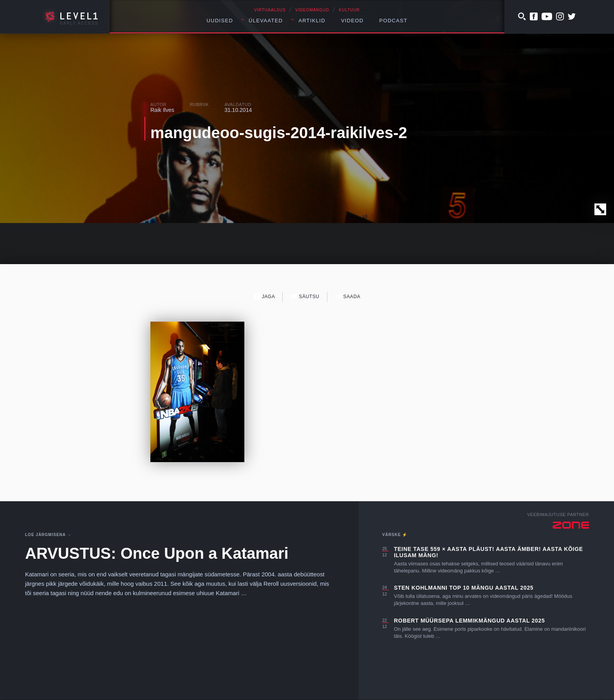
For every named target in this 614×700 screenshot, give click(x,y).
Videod (352, 21)
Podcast (394, 21)
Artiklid (312, 21)
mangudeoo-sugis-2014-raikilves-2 (279, 133)
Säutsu (305, 296)
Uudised (220, 21)
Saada (348, 296)
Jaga (265, 296)
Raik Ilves (162, 110)
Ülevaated (266, 21)
